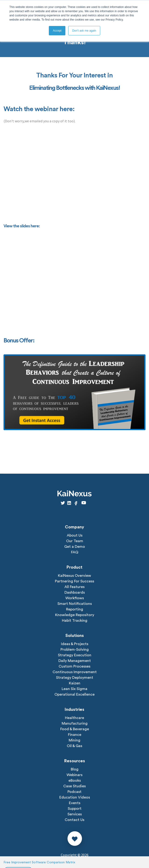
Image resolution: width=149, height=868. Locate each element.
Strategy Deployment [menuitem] (75, 678)
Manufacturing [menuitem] (75, 723)
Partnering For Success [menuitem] (74, 581)
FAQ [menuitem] (75, 552)
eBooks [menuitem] (75, 781)
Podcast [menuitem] (74, 792)
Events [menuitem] (75, 803)
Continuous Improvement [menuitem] (75, 672)
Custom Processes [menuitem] (74, 666)
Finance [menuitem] (75, 735)
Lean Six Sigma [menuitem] (74, 689)
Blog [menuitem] (75, 769)
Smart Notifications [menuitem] (75, 604)
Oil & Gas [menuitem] (74, 746)
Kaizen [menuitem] (75, 683)
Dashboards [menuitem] (75, 592)
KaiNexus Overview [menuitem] (74, 576)
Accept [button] (57, 31)
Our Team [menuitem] (75, 541)
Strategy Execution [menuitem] (75, 655)
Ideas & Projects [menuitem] (75, 644)
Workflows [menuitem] (75, 598)
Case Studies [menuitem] (74, 786)
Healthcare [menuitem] (74, 718)
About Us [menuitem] (75, 535)
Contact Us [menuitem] (74, 820)
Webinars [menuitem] (74, 775)
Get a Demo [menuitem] (75, 547)
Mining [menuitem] (74, 740)
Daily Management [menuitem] (75, 661)
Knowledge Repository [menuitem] (75, 615)
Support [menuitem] (75, 809)
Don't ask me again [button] (84, 31)
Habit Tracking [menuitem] (75, 621)
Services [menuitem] (75, 814)
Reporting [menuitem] (75, 609)
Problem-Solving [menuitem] (75, 650)
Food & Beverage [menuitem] (75, 729)
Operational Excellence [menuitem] (74, 694)
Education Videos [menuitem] (75, 797)
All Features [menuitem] (74, 587)
